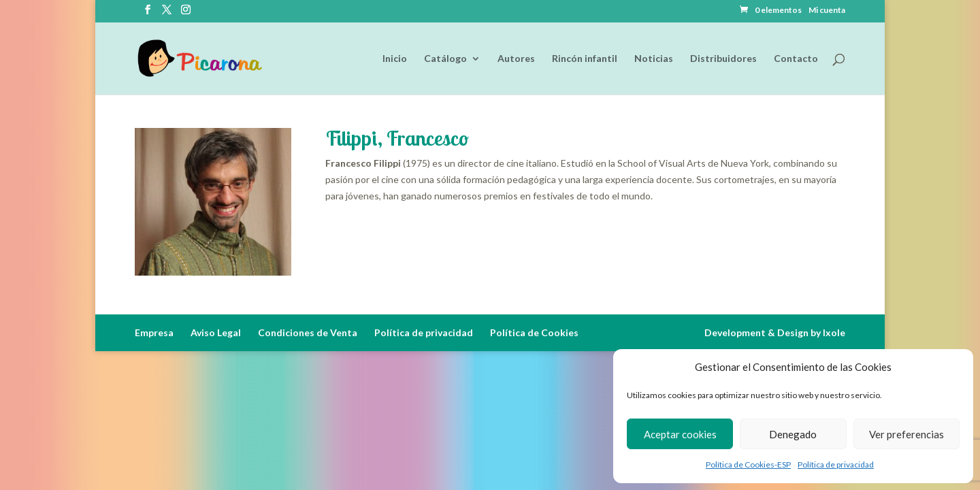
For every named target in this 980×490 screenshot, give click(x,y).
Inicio (395, 59)
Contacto (796, 59)
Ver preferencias (906, 434)
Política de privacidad (836, 464)
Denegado (793, 434)
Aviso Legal (216, 332)
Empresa (154, 332)
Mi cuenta (827, 11)
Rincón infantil (585, 59)
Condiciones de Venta (308, 332)
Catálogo (445, 59)
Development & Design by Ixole (775, 332)
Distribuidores (723, 59)
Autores (516, 59)
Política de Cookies (534, 332)
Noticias (654, 59)
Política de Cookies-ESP (748, 464)
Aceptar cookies (680, 434)
